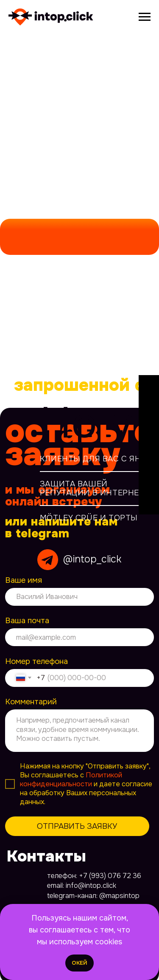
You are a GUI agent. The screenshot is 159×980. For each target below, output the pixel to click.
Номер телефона (36, 661)
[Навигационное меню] (145, 17)
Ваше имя (24, 580)
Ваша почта (27, 621)
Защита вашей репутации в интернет (92, 488)
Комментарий (31, 702)
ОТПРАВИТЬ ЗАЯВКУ (77, 826)
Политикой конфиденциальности (71, 779)
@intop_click (92, 559)
